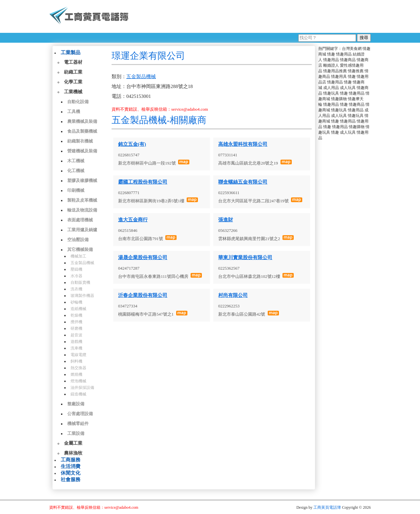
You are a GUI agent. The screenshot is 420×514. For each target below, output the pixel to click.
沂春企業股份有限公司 (143, 295)
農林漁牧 (73, 453)
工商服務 (71, 460)
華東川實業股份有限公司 (245, 257)
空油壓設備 (78, 240)
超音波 (76, 335)
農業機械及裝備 (82, 121)
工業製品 (71, 53)
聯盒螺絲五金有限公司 (243, 182)
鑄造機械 (78, 394)
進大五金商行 (133, 220)
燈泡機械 (78, 381)
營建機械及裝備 (82, 151)
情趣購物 (339, 99)
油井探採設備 (82, 388)
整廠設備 (76, 404)
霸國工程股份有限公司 (143, 182)
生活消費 (71, 466)
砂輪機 (76, 302)
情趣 (331, 54)
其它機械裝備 (80, 249)
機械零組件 (78, 424)
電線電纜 (78, 355)
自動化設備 (78, 102)
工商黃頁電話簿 (327, 507)
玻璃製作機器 (82, 296)
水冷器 (76, 276)
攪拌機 (76, 322)
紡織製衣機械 (80, 141)
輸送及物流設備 (82, 210)
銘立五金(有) (132, 144)
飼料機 (76, 361)
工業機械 (73, 92)
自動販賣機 (80, 282)
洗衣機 (76, 289)
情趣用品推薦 (335, 71)
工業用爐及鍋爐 (82, 230)
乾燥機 (76, 315)
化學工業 (73, 82)
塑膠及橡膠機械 (82, 180)
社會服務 (71, 480)
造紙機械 (78, 309)
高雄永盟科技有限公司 (243, 144)
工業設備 (76, 433)
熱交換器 (78, 368)
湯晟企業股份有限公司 (143, 257)
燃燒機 (76, 374)
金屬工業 (73, 443)
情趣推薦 (356, 71)
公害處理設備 (80, 414)
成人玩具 (348, 88)
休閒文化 (71, 473)
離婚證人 (331, 65)
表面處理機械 (80, 220)
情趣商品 (348, 60)
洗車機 (76, 348)
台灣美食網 (352, 49)
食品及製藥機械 (82, 131)
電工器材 (73, 62)
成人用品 (331, 88)
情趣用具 (339, 77)
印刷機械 (76, 190)
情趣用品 (344, 54)
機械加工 (78, 256)
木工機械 (76, 161)
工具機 (74, 112)
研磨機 (76, 328)
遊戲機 (76, 342)
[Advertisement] (252, 16)
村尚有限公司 (233, 295)
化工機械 (76, 171)
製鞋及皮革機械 (82, 200)
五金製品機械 (82, 263)
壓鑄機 (76, 269)
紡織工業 (73, 72)
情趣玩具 (331, 93)
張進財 (226, 220)
